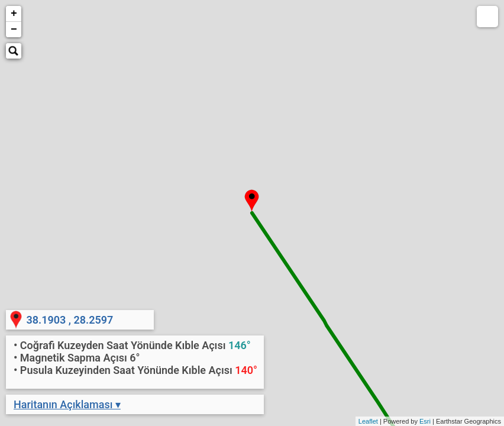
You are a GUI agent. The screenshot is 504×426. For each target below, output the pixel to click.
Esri (425, 421)
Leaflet (368, 421)
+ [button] (14, 14)
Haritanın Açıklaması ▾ (67, 404)
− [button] (14, 30)
